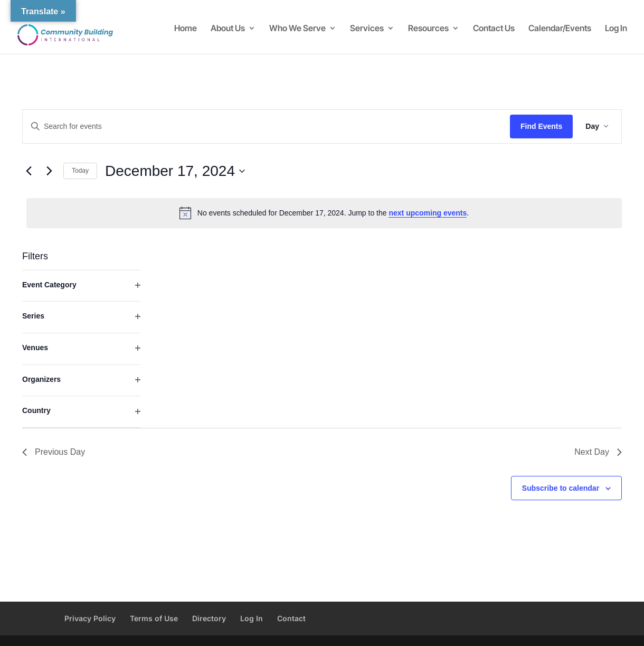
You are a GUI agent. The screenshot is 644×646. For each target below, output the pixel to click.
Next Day (598, 452)
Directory (209, 618)
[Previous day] (29, 171)
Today (80, 171)
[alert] (324, 213)
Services (367, 29)
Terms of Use (154, 618)
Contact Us (494, 29)
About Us (228, 29)
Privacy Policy (90, 618)
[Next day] (49, 171)
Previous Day (54, 452)
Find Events (541, 126)
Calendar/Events (560, 29)
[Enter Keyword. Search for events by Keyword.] (266, 127)
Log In (616, 29)
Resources (428, 29)
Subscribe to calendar (561, 488)
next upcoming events (428, 213)
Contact (291, 618)
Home (186, 29)
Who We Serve (297, 29)
